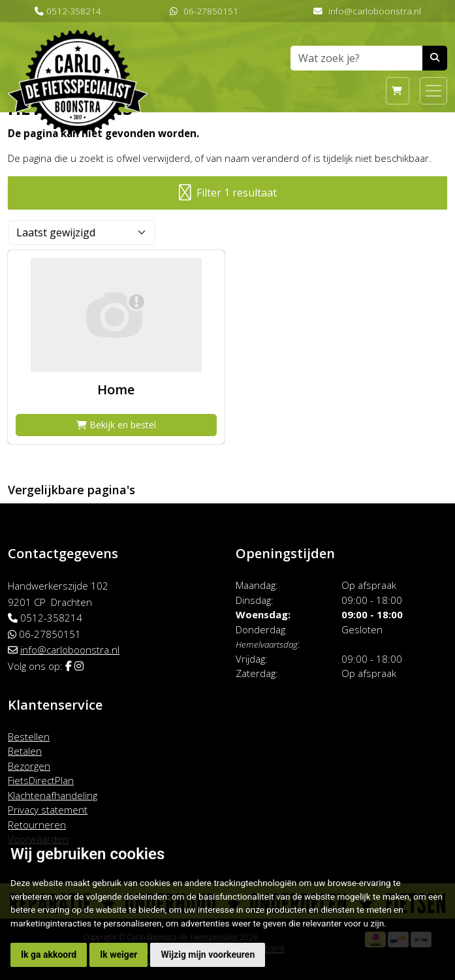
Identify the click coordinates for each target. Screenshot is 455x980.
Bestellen (29, 736)
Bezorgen (29, 766)
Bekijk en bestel (116, 425)
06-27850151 (211, 11)
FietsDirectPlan (41, 780)
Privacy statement (48, 810)
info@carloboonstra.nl (375, 11)
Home (116, 389)
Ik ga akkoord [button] (49, 955)
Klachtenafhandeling (53, 795)
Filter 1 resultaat (228, 193)
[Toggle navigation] (433, 91)
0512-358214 (74, 11)
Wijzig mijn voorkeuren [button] (208, 955)
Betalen (25, 751)
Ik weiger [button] (118, 955)
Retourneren (37, 825)
